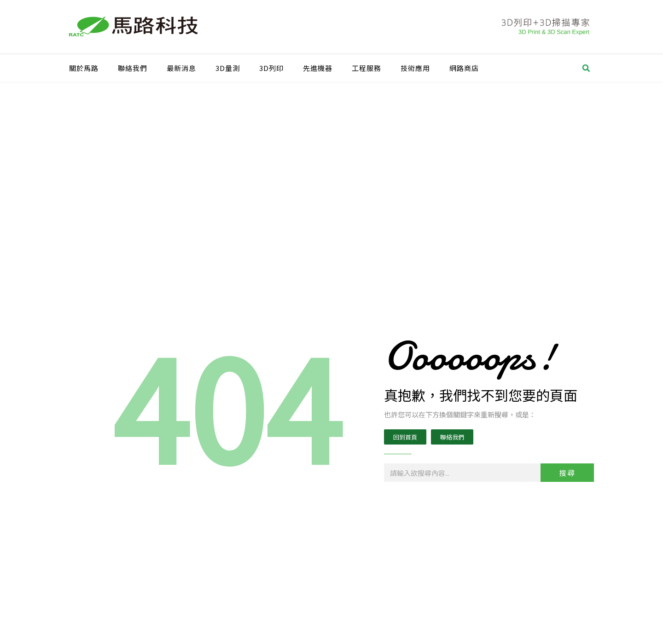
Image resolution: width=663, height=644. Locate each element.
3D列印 (271, 68)
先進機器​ (318, 68)
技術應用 (415, 68)
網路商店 (464, 68)
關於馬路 (84, 68)
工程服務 (366, 68)
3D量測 (228, 68)
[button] (586, 68)
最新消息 (181, 68)
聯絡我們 (133, 68)
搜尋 (567, 473)
